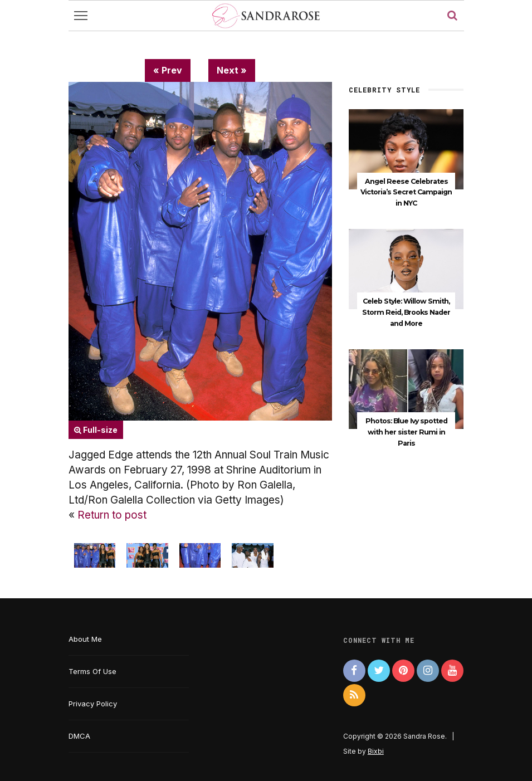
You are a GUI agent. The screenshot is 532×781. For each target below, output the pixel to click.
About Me (85, 639)
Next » (232, 70)
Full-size (96, 430)
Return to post (112, 515)
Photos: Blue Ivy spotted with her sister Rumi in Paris (406, 432)
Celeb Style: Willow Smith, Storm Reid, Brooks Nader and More (406, 312)
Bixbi (376, 751)
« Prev (168, 70)
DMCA (79, 736)
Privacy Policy (93, 704)
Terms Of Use (92, 671)
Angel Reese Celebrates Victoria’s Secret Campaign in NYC (406, 192)
